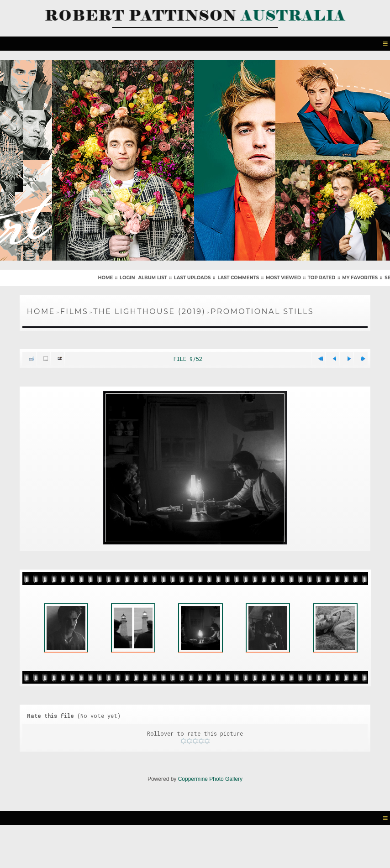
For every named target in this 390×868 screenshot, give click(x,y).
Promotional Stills (262, 311)
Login (127, 278)
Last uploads (192, 278)
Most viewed (283, 278)
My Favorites (360, 278)
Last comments (238, 278)
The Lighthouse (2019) (149, 311)
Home (105, 278)
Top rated (321, 278)
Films (74, 311)
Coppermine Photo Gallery (210, 779)
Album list (152, 278)
